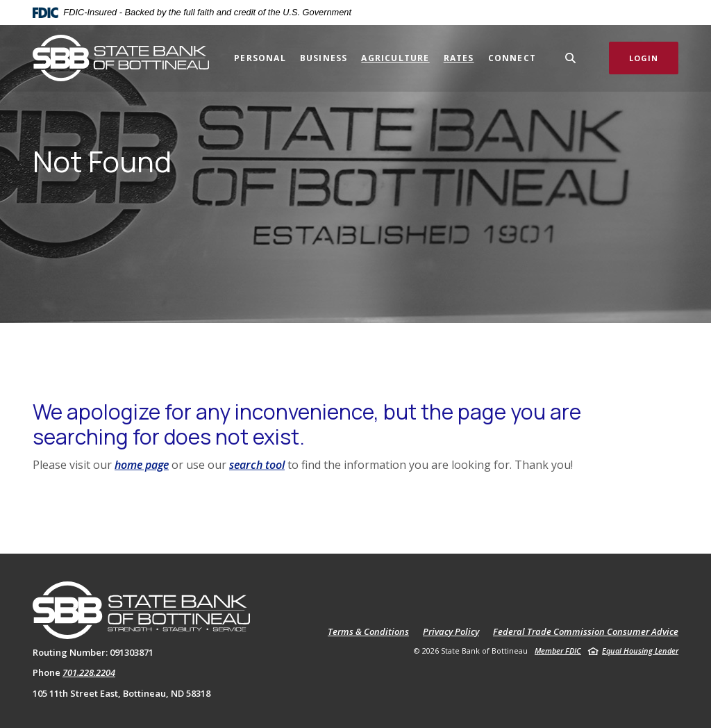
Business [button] (324, 58)
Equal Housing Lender (640, 651)
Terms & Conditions (368, 632)
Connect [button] (512, 58)
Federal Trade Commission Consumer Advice (586, 632)
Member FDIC (558, 651)
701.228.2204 (89, 672)
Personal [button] (260, 58)
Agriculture (395, 58)
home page (142, 465)
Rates (459, 58)
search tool (257, 465)
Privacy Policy (451, 632)
